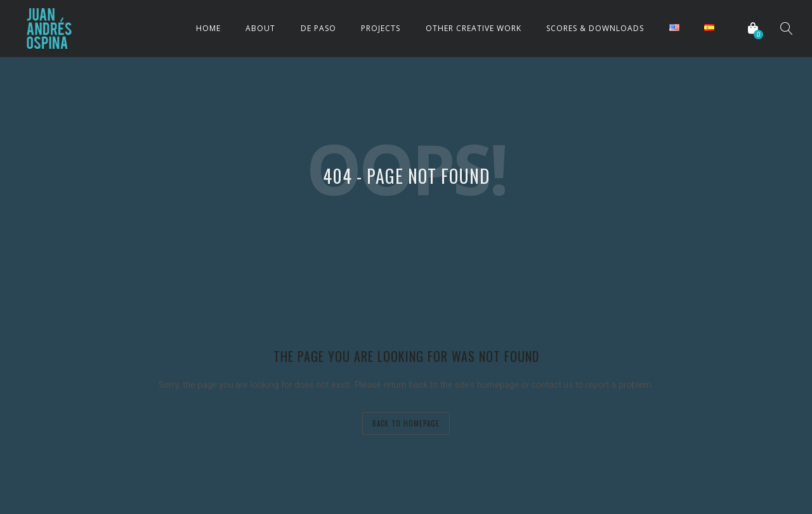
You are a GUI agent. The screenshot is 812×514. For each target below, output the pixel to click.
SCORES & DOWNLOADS (595, 28)
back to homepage (406, 423)
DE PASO (318, 28)
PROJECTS (381, 28)
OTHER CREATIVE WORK (474, 28)
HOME (208, 28)
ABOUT (260, 28)
